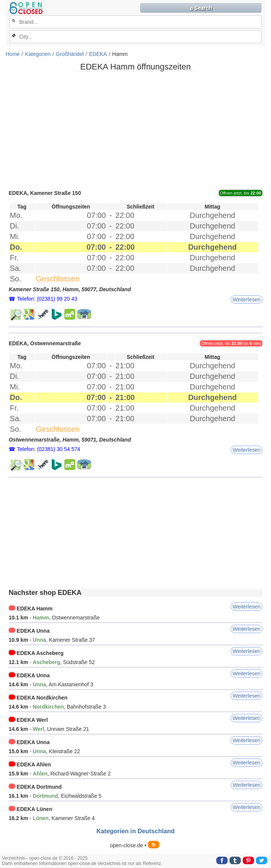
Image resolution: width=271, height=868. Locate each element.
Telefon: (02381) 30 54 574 (49, 449)
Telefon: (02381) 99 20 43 (47, 299)
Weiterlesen (246, 300)
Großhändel (70, 54)
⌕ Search (201, 8)
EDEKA (98, 54)
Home (13, 54)
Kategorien (38, 54)
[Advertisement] (135, 130)
